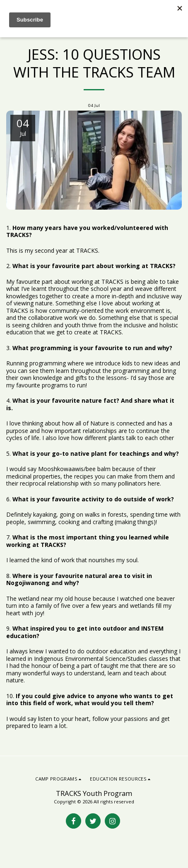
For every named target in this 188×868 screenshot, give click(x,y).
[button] (59, 779)
